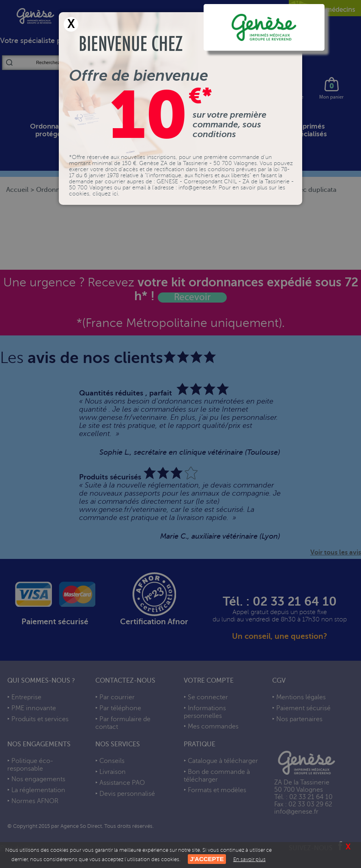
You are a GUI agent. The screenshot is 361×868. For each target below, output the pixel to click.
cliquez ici (105, 194)
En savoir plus (249, 859)
